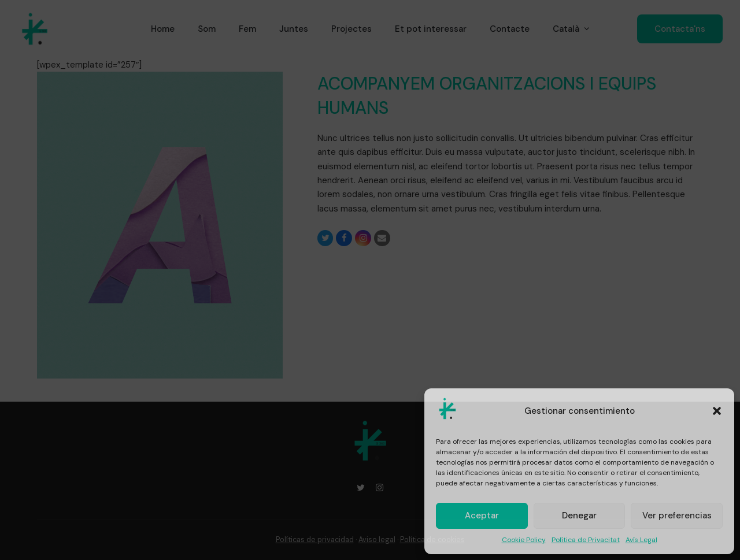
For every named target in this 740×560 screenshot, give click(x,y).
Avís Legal (641, 540)
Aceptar (482, 516)
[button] (717, 411)
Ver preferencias (677, 516)
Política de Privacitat (586, 540)
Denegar (579, 516)
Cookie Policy (524, 540)
